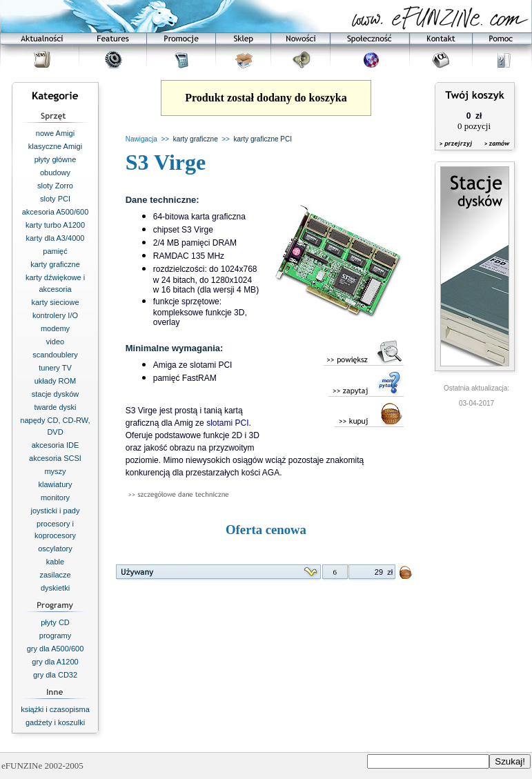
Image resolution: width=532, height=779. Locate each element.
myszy (55, 471)
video (55, 342)
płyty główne (56, 159)
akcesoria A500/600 (56, 212)
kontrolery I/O (55, 315)
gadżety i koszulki (55, 722)
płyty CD (55, 622)
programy (55, 635)
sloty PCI (55, 199)
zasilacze (55, 575)
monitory (55, 497)
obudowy (55, 172)
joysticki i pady (56, 511)
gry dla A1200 (55, 662)
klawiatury (56, 484)
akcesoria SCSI (55, 458)
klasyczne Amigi (55, 146)
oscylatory (55, 549)
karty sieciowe (55, 302)
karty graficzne (55, 264)
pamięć (55, 251)
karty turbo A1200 (55, 225)
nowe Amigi (55, 133)
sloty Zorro (55, 186)
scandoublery (55, 355)
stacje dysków (55, 394)
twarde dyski (55, 407)
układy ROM (56, 381)
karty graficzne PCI (263, 139)
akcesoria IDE (55, 445)
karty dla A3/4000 (55, 238)
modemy (55, 328)
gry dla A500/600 (56, 649)
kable (55, 562)
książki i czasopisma (55, 709)
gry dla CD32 (55, 675)
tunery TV (55, 368)
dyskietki (55, 588)
